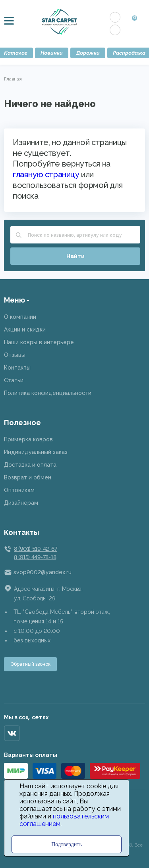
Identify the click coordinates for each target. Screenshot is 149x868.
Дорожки (88, 53)
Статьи (14, 380)
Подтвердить (67, 844)
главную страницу (46, 174)
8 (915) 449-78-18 (35, 557)
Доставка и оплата (30, 465)
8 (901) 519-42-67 (35, 549)
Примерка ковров (28, 439)
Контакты (17, 368)
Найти (75, 256)
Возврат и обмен (28, 477)
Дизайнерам (21, 503)
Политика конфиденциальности (48, 393)
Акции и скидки (25, 330)
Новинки (52, 53)
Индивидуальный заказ (36, 452)
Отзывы (15, 355)
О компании (20, 317)
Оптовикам (19, 490)
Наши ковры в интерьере (39, 342)
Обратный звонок (30, 664)
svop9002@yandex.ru (43, 572)
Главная (13, 79)
